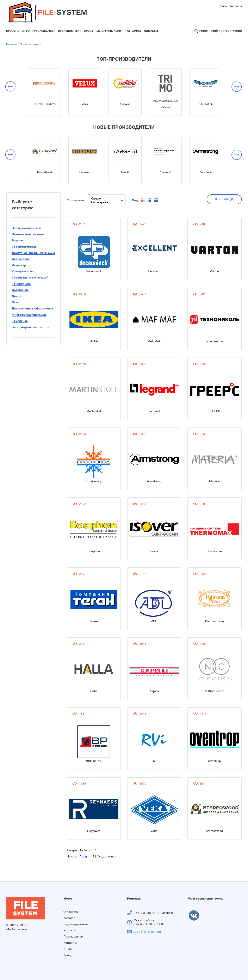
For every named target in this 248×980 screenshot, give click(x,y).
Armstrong (206, 172)
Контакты (236, 6)
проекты (13, 31)
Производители (30, 45)
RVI (144, 761)
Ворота (17, 240)
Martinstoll (94, 411)
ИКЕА (94, 341)
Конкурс (69, 955)
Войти (216, 31)
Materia (194, 481)
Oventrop (194, 761)
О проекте (71, 912)
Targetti (125, 172)
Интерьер (19, 265)
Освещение (20, 290)
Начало (72, 856)
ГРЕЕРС (194, 411)
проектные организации (103, 31)
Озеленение (21, 259)
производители (70, 31)
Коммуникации (23, 271)
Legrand (144, 411)
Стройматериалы (24, 247)
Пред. (84, 856)
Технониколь (194, 341)
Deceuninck (94, 271)
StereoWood (44, 172)
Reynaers (94, 831)
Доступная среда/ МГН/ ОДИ (33, 253)
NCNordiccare (194, 691)
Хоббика (125, 104)
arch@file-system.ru (147, 932)
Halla (94, 691)
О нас (223, 6)
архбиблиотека (44, 31)
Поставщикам (73, 936)
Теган (94, 621)
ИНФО (68, 949)
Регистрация (232, 31)
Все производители (26, 228)
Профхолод (94, 481)
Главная (11, 45)
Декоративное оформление (32, 308)
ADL (144, 621)
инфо (26, 31)
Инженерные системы (28, 234)
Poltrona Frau (194, 621)
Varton (194, 271)
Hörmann (85, 172)
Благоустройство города (30, 327)
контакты (151, 31)
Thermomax (194, 551)
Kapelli (144, 691)
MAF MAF (144, 341)
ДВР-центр (94, 761)
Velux (85, 104)
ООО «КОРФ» (206, 104)
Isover (144, 551)
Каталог (69, 918)
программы (132, 31)
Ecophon (94, 551)
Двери (16, 296)
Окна (15, 302)
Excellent (144, 271)
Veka (144, 831)
